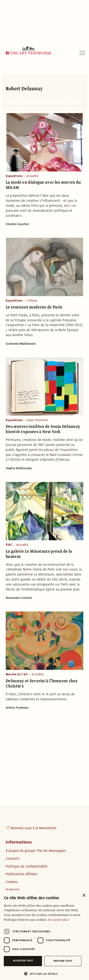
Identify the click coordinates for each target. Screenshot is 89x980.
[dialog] (44, 935)
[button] (43, 974)
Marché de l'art (17, 674)
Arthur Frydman (17, 708)
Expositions (14, 176)
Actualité (32, 176)
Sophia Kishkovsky (19, 468)
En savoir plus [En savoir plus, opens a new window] (59, 920)
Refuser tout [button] (63, 961)
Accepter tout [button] (23, 961)
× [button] (84, 896)
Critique (32, 301)
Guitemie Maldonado (21, 344)
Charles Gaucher (17, 224)
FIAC (9, 545)
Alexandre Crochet (19, 598)
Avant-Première (37, 420)
